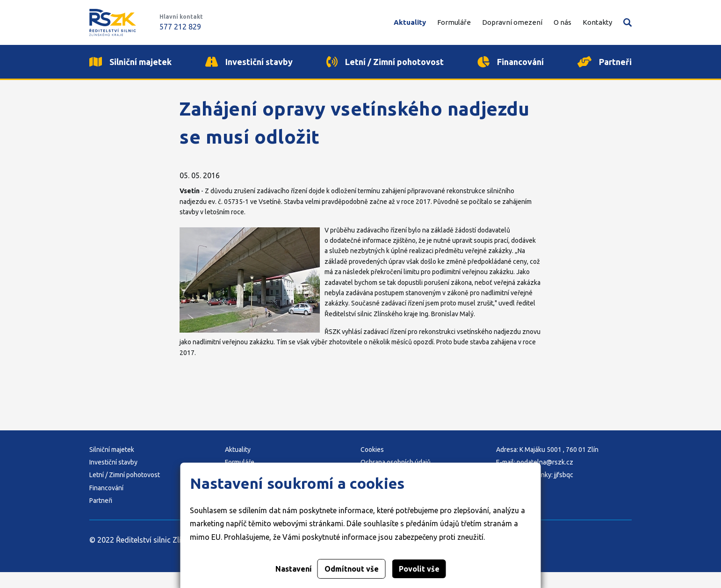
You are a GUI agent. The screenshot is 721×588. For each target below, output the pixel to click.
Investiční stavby (113, 479)
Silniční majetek (112, 465)
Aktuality (410, 22)
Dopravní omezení (512, 22)
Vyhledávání (627, 22)
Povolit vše (419, 569)
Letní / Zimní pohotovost (125, 491)
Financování (106, 504)
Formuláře (454, 22)
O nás (562, 22)
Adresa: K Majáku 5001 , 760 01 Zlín (547, 465)
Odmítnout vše (352, 569)
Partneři (101, 517)
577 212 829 (180, 27)
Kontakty (597, 22)
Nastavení (294, 569)
